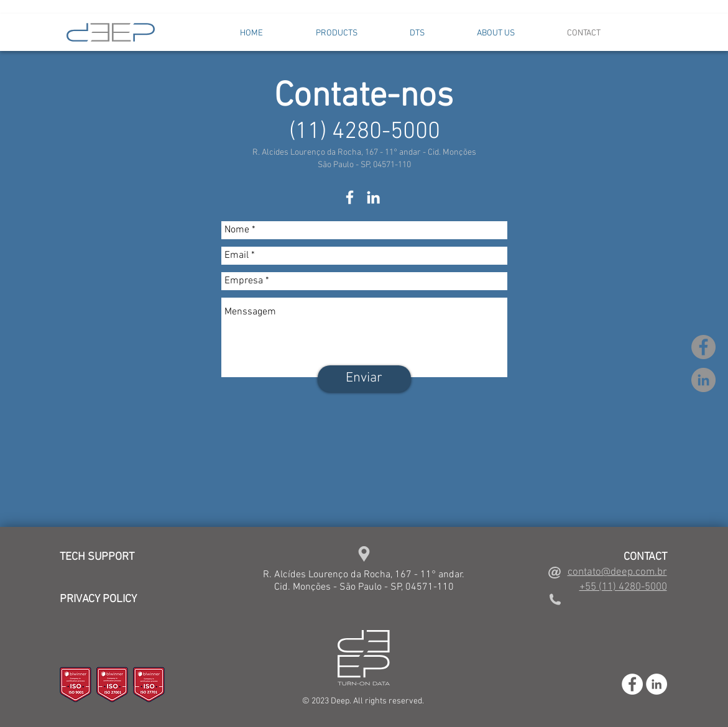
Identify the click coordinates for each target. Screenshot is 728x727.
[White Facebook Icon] (350, 197)
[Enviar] (364, 379)
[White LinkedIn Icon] (373, 197)
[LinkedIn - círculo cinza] (703, 380)
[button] (337, 34)
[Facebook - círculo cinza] (703, 347)
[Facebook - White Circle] (632, 684)
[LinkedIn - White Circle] (657, 684)
